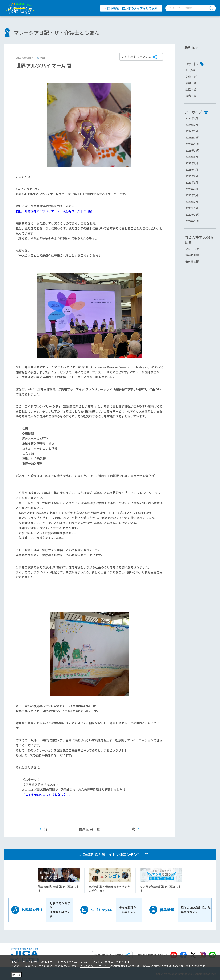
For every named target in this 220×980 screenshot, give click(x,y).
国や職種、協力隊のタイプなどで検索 (132, 8)
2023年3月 (192, 195)
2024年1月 (192, 131)
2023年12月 (192, 138)
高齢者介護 (192, 255)
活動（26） (192, 83)
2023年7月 (192, 170)
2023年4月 (192, 189)
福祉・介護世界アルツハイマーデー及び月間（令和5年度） (55, 211)
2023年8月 (192, 163)
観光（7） (192, 96)
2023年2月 (192, 202)
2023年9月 (192, 157)
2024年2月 (192, 125)
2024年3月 (192, 118)
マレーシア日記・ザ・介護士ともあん (57, 32)
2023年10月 (192, 150)
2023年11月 (192, 144)
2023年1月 (192, 208)
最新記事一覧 (89, 829)
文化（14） (192, 77)
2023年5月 (192, 182)
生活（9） (192, 89)
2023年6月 (192, 176)
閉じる (17, 975)
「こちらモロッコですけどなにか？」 (47, 794)
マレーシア (192, 249)
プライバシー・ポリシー (95, 966)
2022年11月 (192, 221)
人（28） (191, 70)
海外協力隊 (192, 262)
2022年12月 (192, 215)
